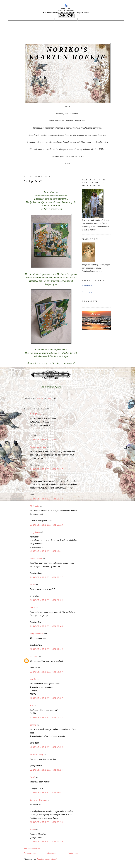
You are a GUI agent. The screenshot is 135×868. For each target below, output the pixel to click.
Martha (33, 679)
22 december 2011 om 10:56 (46, 770)
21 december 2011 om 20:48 (46, 499)
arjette (33, 585)
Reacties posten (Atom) (47, 859)
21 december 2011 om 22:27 (46, 577)
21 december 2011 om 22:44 (46, 626)
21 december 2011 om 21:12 (46, 525)
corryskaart (35, 532)
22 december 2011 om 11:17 (46, 793)
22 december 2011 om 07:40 (46, 649)
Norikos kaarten (87, 285)
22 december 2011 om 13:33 (46, 822)
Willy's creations (37, 634)
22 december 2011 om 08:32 (46, 717)
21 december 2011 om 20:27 (46, 469)
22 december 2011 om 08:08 (46, 672)
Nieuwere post (30, 853)
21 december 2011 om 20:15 (46, 440)
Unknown (34, 656)
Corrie (33, 777)
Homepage (52, 853)
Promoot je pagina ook (89, 292)
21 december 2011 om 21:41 (46, 551)
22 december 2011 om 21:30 (46, 842)
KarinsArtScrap (37, 754)
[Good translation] (62, 16)
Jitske (32, 830)
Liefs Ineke (35, 506)
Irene (32, 477)
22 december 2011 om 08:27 (46, 698)
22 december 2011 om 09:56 (46, 747)
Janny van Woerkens (39, 800)
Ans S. (33, 608)
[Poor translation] (70, 16)
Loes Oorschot (36, 559)
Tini (32, 705)
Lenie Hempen (36, 414)
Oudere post (73, 853)
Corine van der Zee (38, 447)
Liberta (33, 725)
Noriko (40, 398)
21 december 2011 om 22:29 (46, 600)
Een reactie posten (32, 849)
